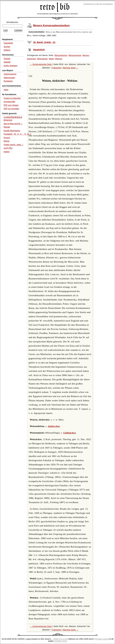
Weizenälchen (61, 55)
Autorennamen (10, 74)
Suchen (7, 47)
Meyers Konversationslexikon (51, 25)
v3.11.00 (63, 639)
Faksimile (57, 68)
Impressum (88, 4)
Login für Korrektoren (104, 4)
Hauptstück (39, 50)
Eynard (7, 138)
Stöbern (7, 50)
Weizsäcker (42, 59)
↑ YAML (55, 639)
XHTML (58, 641)
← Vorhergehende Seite (41, 64)
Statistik (7, 62)
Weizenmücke (75, 55)
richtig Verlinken (10, 66)
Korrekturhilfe (9, 102)
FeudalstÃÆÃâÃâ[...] (17, 134)
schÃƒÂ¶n (8, 148)
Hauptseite (8, 43)
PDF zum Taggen (11, 105)
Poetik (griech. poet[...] (13, 145)
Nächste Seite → (70, 68)
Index (6, 90)
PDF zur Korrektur (11, 109)
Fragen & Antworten (12, 98)
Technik (7, 59)
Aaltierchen (54, 426)
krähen (7, 152)
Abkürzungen (9, 78)
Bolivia (6, 141)
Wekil (51, 59)
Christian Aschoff (102, 639)
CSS (65, 641)
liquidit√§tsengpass (12, 131)
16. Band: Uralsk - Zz (44, 42)
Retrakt (7, 127)
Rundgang (8, 81)
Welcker (59, 59)
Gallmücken (69, 433)
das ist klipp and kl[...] (13, 124)
